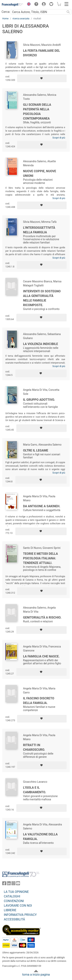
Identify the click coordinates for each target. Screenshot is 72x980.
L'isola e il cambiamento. (35, 790)
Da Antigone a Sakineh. (42, 506)
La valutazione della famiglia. (40, 837)
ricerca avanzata (21, 19)
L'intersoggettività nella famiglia (39, 230)
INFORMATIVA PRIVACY (20, 915)
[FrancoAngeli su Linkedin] (9, 884)
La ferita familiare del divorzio (41, 53)
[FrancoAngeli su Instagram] (13, 884)
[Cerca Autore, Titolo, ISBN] (38, 12)
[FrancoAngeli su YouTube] (18, 884)
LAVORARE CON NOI (18, 906)
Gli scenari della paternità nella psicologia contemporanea (37, 112)
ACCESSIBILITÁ (14, 919)
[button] (28, 5)
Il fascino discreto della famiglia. (39, 701)
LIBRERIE (10, 910)
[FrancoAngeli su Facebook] (4, 884)
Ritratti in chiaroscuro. (34, 747)
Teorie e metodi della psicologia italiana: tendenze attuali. (40, 558)
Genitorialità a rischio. (42, 617)
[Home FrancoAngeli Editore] (13, 5)
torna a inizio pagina (36, 975)
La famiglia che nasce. (41, 656)
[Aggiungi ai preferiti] (42, 78)
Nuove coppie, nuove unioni (40, 173)
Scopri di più (59, 138)
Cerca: (6, 12)
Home (5, 19)
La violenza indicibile (41, 344)
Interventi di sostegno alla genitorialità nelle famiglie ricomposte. (42, 298)
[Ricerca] (68, 12)
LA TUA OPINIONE (16, 892)
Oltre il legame (36, 450)
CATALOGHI (12, 896)
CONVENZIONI (14, 901)
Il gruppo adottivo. (39, 400)
